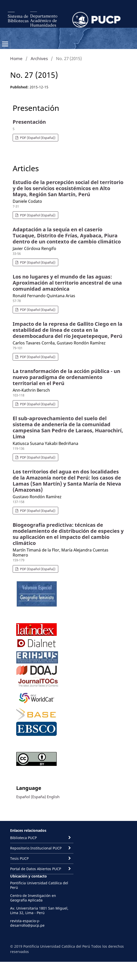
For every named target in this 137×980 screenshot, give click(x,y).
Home (16, 58)
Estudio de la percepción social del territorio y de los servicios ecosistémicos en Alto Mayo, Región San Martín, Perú (68, 188)
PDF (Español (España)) (37, 138)
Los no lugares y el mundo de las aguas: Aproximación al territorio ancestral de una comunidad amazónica (67, 283)
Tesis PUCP (19, 858)
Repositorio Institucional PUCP (36, 848)
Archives (39, 58)
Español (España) (31, 797)
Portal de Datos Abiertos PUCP (36, 869)
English (53, 797)
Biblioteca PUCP (23, 838)
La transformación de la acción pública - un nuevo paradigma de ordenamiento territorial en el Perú (66, 377)
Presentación (29, 122)
